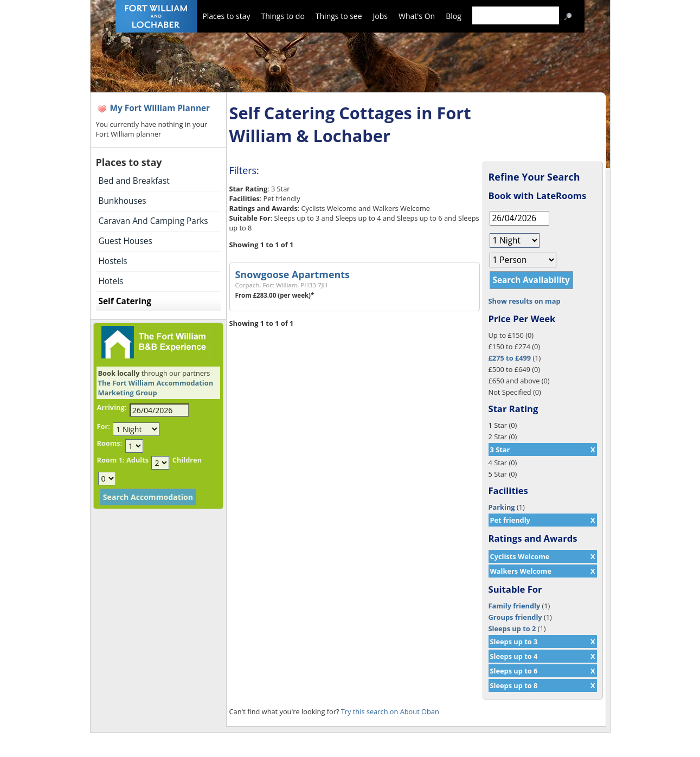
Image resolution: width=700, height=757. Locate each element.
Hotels (111, 281)
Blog (454, 16)
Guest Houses (126, 241)
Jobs (380, 16)
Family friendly (515, 606)
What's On (417, 16)
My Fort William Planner (160, 108)
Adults (137, 460)
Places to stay (226, 16)
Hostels (113, 261)
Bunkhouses (123, 201)
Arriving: (112, 407)
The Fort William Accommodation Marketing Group (156, 388)
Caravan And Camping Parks (153, 221)
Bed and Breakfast (134, 181)
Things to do (282, 16)
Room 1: (111, 460)
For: (104, 426)
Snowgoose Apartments (293, 274)
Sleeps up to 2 (512, 628)
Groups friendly (515, 617)
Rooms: (110, 443)
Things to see (339, 16)
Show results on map (525, 301)
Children (187, 460)
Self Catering (125, 301)
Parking (502, 507)
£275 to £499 (510, 358)
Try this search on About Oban (390, 711)
